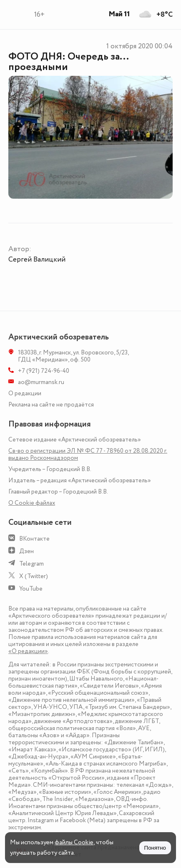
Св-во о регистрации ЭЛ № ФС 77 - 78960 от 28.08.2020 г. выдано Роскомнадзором (88, 454)
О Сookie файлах (32, 503)
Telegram (31, 564)
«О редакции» (28, 651)
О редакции (25, 393)
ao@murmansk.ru (41, 382)
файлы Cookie (74, 842)
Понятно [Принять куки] (155, 848)
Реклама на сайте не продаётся (51, 405)
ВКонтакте (34, 539)
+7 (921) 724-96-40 (44, 371)
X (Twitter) (34, 576)
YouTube (31, 589)
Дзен (26, 551)
